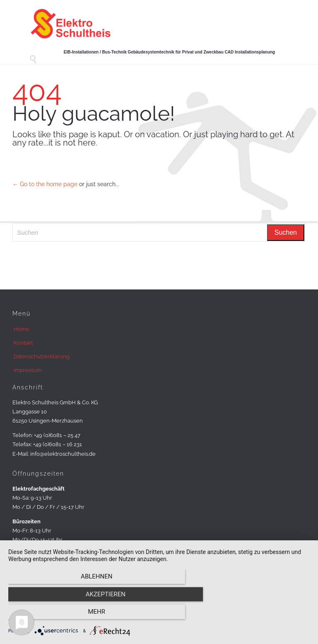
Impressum (28, 370)
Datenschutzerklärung (42, 356)
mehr (265, 615)
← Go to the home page (45, 184)
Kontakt (23, 343)
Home (22, 329)
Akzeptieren (159, 615)
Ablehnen (53, 615)
